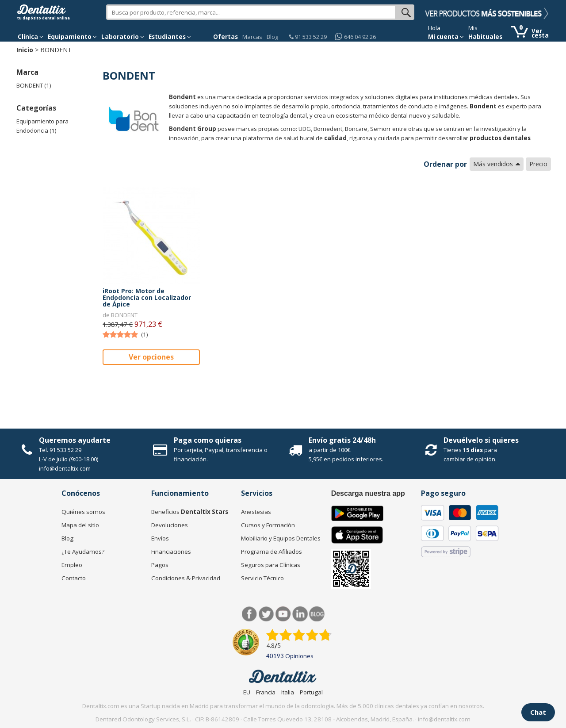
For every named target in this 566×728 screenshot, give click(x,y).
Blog (272, 37)
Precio (538, 164)
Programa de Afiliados (272, 552)
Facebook (250, 614)
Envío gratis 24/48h (342, 440)
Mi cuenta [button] (446, 37)
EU (247, 692)
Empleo (72, 565)
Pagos (160, 565)
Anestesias (256, 512)
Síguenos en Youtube (283, 614)
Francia (266, 692)
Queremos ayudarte (75, 440)
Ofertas (226, 37)
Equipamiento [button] (72, 37)
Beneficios (190, 512)
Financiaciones (171, 552)
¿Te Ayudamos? (83, 552)
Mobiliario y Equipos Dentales (281, 538)
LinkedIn (300, 614)
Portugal (311, 692)
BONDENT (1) (34, 85)
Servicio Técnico (262, 578)
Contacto (74, 578)
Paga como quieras (208, 440)
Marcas (252, 37)
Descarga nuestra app (368, 493)
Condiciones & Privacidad (186, 578)
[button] (31, 37)
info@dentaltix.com (65, 468)
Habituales (485, 37)
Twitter (266, 614)
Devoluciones (170, 525)
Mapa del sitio (80, 525)
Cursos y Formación (268, 525)
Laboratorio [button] (123, 37)
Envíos (160, 538)
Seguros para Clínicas (271, 565)
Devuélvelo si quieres (481, 440)
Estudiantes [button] (170, 37)
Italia (288, 692)
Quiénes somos (83, 512)
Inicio (25, 50)
